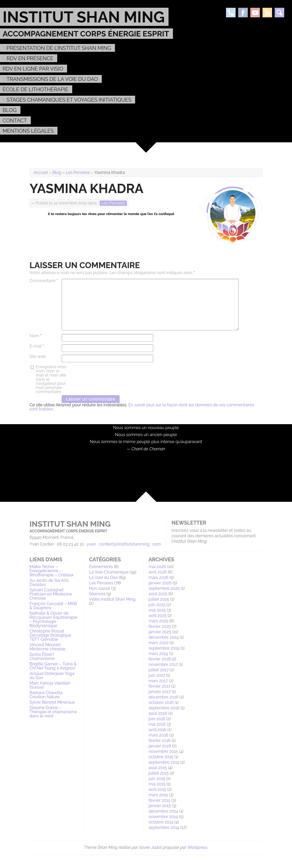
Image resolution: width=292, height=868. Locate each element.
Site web (38, 357)
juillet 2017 (159, 670)
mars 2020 (159, 643)
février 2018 (160, 659)
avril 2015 (157, 789)
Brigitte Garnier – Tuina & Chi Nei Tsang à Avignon (53, 666)
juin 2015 (157, 779)
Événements (101, 567)
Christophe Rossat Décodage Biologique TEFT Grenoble (50, 635)
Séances (97, 594)
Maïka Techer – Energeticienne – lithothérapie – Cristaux (52, 571)
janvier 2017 (160, 692)
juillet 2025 (159, 599)
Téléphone (231, 13)
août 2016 (158, 713)
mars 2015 (158, 795)
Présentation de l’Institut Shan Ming (59, 48)
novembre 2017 (163, 664)
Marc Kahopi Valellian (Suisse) (50, 685)
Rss (267, 13)
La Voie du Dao (103, 578)
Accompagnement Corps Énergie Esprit (86, 34)
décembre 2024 (164, 637)
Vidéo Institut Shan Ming (112, 599)
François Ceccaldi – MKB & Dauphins (53, 606)
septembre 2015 (164, 762)
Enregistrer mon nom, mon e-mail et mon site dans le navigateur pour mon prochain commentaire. (51, 379)
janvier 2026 (160, 583)
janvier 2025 (160, 632)
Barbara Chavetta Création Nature (46, 695)
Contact (15, 121)
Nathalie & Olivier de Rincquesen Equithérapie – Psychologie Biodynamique (53, 619)
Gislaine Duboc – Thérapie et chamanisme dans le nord (53, 712)
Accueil (41, 172)
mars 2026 (159, 578)
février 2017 (159, 686)
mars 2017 (158, 681)
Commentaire (44, 281)
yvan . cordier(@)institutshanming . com (124, 544)
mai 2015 (157, 784)
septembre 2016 (164, 708)
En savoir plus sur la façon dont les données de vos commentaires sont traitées (142, 407)
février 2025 (160, 626)
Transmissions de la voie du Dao (52, 79)
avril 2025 (158, 616)
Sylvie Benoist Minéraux (52, 702)
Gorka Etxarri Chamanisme (42, 656)
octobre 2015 (161, 757)
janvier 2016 (160, 746)
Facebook (243, 13)
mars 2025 (158, 621)
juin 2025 (157, 605)
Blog (10, 110)
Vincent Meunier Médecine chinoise (48, 647)
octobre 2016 (161, 703)
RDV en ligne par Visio (33, 69)
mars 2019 (158, 654)
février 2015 (159, 800)
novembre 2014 (163, 817)
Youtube (255, 13)
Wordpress (197, 847)
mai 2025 (157, 610)
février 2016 (160, 741)
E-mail (37, 346)
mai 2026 (157, 567)
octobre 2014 (161, 822)
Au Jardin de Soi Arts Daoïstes (49, 582)
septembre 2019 (164, 648)
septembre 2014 (164, 827)
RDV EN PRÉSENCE (30, 58)
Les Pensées (78, 172)
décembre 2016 (163, 697)
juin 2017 (157, 675)
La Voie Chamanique (109, 572)
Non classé (100, 588)
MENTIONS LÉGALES (28, 131)
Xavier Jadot (150, 847)
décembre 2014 (163, 811)
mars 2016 (158, 735)
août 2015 (158, 768)
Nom (35, 336)
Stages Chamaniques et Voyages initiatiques (69, 100)
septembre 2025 (164, 588)
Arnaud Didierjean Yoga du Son (52, 676)
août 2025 (158, 594)
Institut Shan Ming (84, 17)
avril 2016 (158, 730)
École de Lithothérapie (35, 90)
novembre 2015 (163, 751)
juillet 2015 (159, 773)
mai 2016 (157, 724)
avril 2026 (158, 572)
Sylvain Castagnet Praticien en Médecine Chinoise (51, 594)
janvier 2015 (160, 806)
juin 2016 (157, 719)
